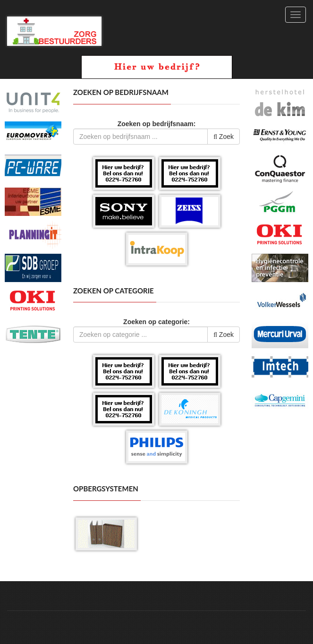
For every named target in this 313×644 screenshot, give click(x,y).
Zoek (224, 137)
